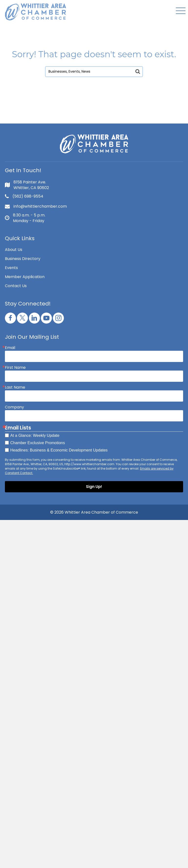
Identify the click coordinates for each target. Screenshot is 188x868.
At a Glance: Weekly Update (35, 435)
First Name (15, 368)
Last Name (15, 387)
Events (11, 268)
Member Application (25, 277)
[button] (179, 11)
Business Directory (23, 259)
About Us (14, 250)
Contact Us (16, 286)
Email (10, 348)
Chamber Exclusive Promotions (38, 443)
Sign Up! (94, 487)
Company (14, 407)
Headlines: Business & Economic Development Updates (59, 450)
